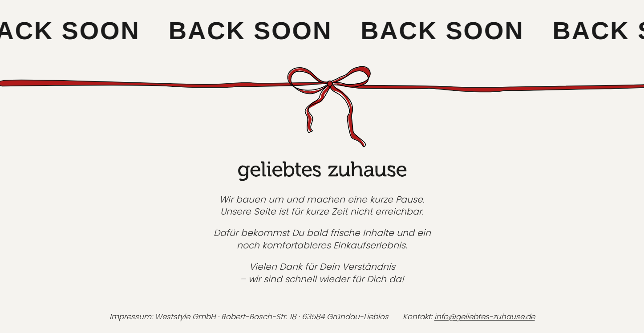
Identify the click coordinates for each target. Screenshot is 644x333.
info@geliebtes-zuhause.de (485, 317)
